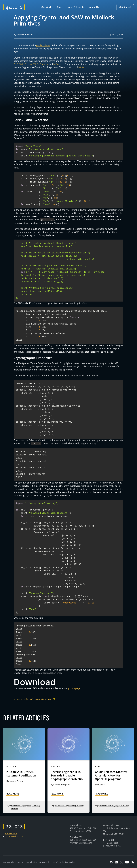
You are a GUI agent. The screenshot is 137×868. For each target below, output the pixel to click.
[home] (14, 7)
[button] (47, 7)
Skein (22, 64)
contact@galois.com (14, 836)
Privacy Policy (69, 862)
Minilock (83, 67)
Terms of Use (55, 862)
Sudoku (44, 64)
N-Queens (58, 64)
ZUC (16, 64)
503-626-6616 (11, 833)
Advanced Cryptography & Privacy (38, 699)
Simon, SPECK (32, 64)
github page (74, 688)
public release (43, 45)
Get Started (125, 7)
